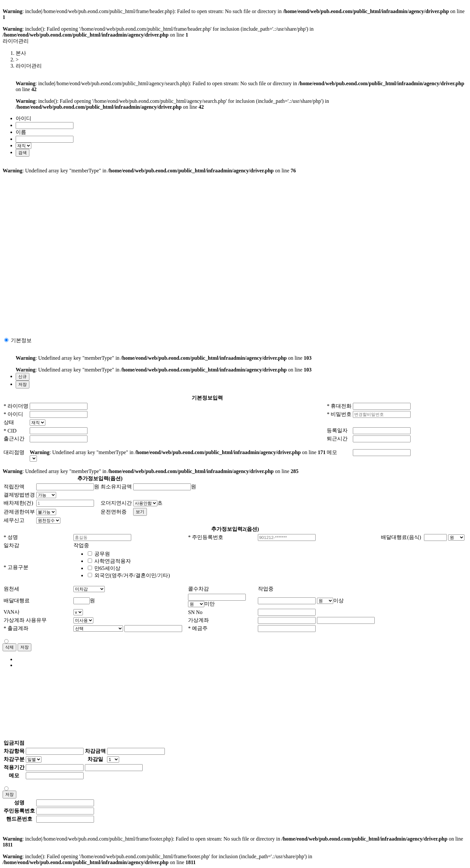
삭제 (9, 647)
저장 (23, 384)
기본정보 (21, 340)
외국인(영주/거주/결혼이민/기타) (132, 575)
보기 (140, 512)
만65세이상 (107, 568)
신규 (23, 377)
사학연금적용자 (113, 561)
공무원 (102, 554)
